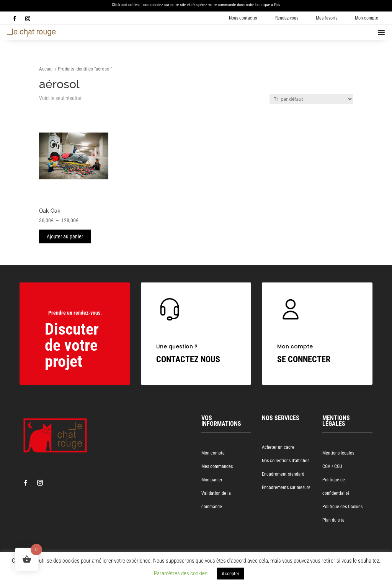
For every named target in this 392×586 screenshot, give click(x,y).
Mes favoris (327, 18)
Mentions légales (338, 453)
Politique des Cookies (342, 507)
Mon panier (212, 480)
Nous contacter (243, 18)
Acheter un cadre (278, 447)
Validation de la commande (216, 500)
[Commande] (311, 99)
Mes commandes (217, 466)
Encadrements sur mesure (286, 488)
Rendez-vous (287, 18)
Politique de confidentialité (336, 487)
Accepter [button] (230, 574)
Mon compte (367, 18)
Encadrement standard (283, 474)
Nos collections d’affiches (286, 461)
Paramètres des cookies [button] (181, 573)
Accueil (46, 69)
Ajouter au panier (65, 236)
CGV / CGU (332, 466)
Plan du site (333, 520)
